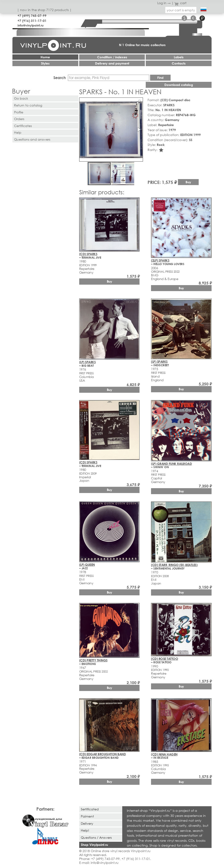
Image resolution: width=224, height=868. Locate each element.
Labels (179, 57)
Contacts (179, 63)
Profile (19, 112)
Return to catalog (28, 105)
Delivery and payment (112, 63)
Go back (21, 98)
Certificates (23, 126)
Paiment (87, 816)
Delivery (87, 823)
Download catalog (179, 85)
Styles (45, 63)
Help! (85, 830)
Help (18, 132)
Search (60, 78)
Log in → (164, 3)
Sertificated (90, 809)
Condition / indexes (112, 57)
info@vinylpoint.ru (31, 25)
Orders (19, 119)
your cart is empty (181, 10)
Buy (188, 182)
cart (180, 3)
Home (45, 57)
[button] (139, 102)
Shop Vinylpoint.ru (94, 845)
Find (160, 78)
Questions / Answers (96, 837)
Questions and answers (32, 139)
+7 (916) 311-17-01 (32, 21)
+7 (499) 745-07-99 (32, 16)
